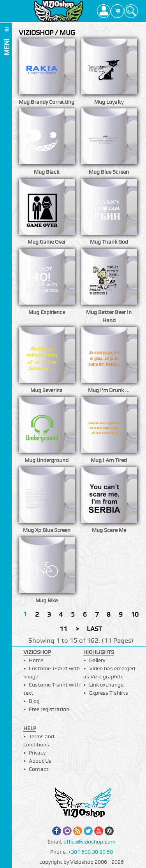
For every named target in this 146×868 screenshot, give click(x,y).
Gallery (97, 660)
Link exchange (106, 685)
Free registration (49, 709)
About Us (40, 761)
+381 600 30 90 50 (91, 852)
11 (63, 629)
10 (135, 614)
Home (36, 660)
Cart (117, 11)
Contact (39, 769)
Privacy (37, 753)
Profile (104, 11)
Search (131, 11)
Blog (34, 701)
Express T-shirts (109, 693)
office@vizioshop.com (89, 842)
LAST (94, 629)
